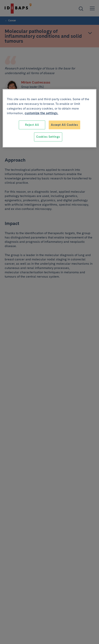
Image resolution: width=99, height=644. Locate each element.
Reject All (32, 125)
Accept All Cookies (64, 125)
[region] (50, 118)
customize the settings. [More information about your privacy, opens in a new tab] (41, 113)
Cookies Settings (48, 137)
